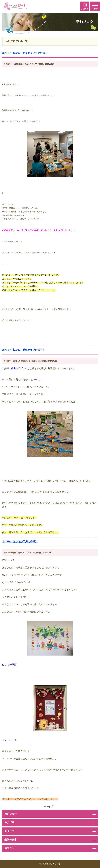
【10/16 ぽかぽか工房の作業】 (20, 542)
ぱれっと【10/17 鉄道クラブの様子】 (23, 350)
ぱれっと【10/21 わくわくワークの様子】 (26, 53)
